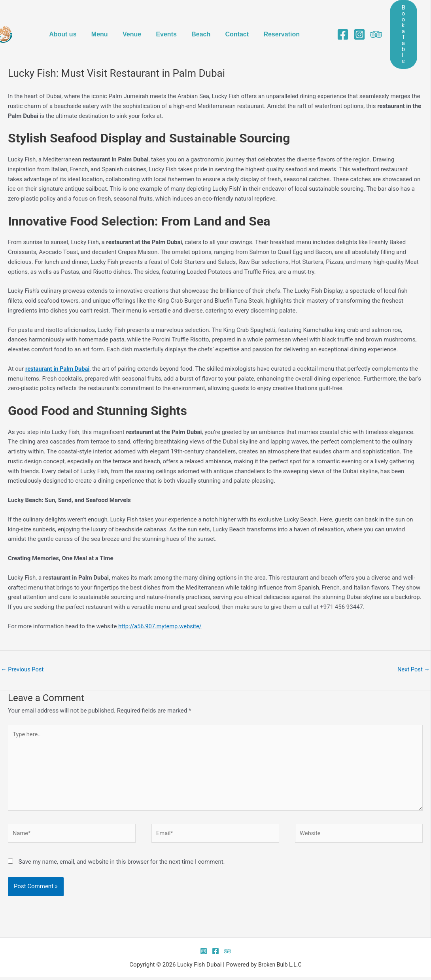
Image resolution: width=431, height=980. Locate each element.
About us (71, 19)
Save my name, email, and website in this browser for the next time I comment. (122, 864)
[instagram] (353, 20)
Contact (234, 19)
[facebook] (337, 20)
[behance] (370, 20)
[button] (401, 20)
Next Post (413, 669)
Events (168, 19)
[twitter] (227, 954)
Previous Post (23, 669)
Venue (136, 19)
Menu (106, 19)
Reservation (277, 19)
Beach (200, 19)
